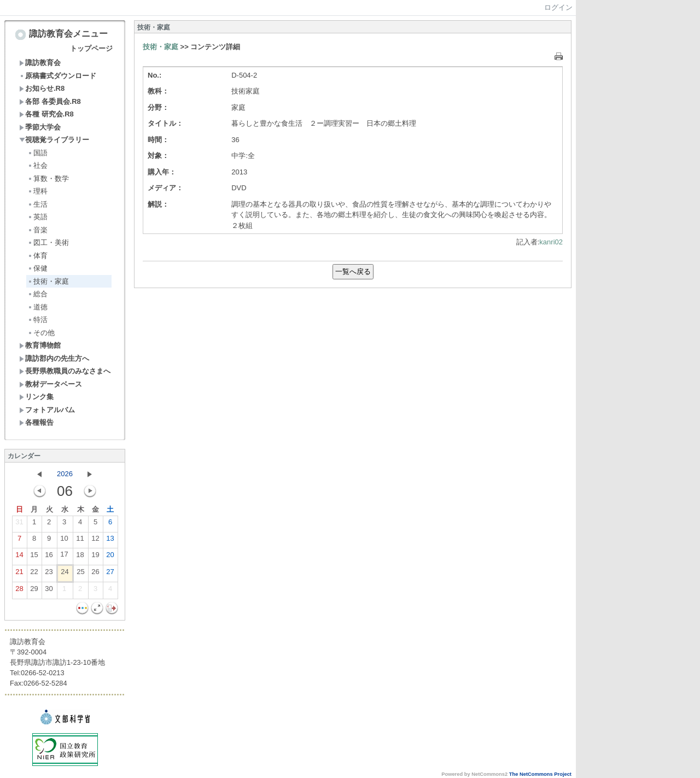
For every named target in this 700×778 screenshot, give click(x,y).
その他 (41, 333)
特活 (37, 320)
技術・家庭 (48, 281)
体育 (37, 256)
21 (19, 574)
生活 (37, 204)
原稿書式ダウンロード (58, 76)
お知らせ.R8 (42, 88)
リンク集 (36, 397)
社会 (37, 165)
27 (110, 574)
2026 (65, 474)
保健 (37, 268)
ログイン (558, 7)
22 (34, 574)
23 (49, 574)
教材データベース (51, 384)
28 (19, 591)
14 (19, 557)
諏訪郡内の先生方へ (54, 358)
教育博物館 (40, 345)
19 (95, 557)
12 (95, 541)
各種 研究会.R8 (46, 114)
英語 (37, 217)
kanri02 (551, 242)
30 (49, 591)
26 (95, 574)
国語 (37, 153)
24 (65, 574)
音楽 (37, 230)
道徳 (37, 307)
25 (80, 574)
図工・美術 (48, 242)
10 (64, 541)
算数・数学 (48, 179)
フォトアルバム (47, 410)
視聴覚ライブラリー (54, 140)
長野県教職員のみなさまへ (65, 371)
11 (80, 541)
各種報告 (36, 422)
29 (34, 591)
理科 (37, 191)
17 (64, 557)
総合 (37, 294)
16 (49, 557)
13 (110, 541)
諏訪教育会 (40, 63)
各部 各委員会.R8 (50, 101)
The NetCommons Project (540, 774)
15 (34, 557)
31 (19, 524)
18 (80, 557)
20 (110, 557)
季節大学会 (40, 127)
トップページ (91, 48)
